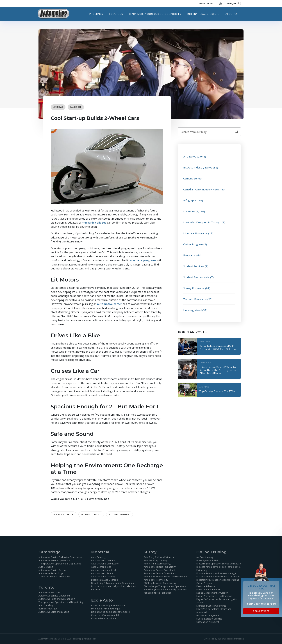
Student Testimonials (196, 277)
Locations (116, 14)
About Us (232, 14)
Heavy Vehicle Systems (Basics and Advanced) (214, 611)
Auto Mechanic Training (103, 577)
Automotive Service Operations (54, 560)
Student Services (194, 266)
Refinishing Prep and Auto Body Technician (165, 590)
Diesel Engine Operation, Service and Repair (219, 564)
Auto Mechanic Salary (102, 573)
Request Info (261, 611)
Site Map (77, 639)
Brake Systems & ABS (207, 560)
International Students (203, 14)
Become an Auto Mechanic (105, 580)
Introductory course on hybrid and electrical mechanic (114, 588)
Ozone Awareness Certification (54, 577)
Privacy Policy (90, 639)
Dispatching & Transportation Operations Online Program (218, 581)
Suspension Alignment (208, 622)
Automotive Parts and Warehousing (57, 599)
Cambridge (76, 107)
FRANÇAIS (231, 3)
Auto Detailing (46, 567)
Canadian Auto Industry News (202, 189)
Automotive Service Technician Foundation (60, 557)
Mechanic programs (120, 514)
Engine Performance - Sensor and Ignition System (217, 601)
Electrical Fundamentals (208, 590)
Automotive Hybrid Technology (160, 567)
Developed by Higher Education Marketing (224, 639)
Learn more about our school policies (155, 14)
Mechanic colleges (91, 514)
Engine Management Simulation (212, 593)
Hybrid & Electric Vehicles (209, 619)
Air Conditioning (205, 557)
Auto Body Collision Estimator (159, 557)
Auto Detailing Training (155, 560)
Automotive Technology (51, 573)
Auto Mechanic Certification (105, 564)
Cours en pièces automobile (106, 615)
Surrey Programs (194, 288)
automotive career (110, 304)
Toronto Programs (195, 299)
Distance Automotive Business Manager (217, 573)
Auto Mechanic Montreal (104, 570)
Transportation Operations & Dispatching (60, 564)
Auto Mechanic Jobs (101, 567)
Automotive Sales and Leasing (54, 612)
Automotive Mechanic (49, 592)
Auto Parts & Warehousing (157, 564)
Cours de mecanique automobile (108, 605)
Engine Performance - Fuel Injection (214, 596)
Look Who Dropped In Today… (202, 222)
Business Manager (48, 609)
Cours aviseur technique (104, 618)
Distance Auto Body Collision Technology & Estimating (218, 568)
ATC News (58, 107)
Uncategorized (192, 310)
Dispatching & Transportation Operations (112, 583)
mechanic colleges (94, 222)
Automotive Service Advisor (53, 570)
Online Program (193, 244)
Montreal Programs (195, 233)
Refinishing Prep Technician (158, 593)
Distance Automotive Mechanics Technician (218, 577)
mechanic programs (143, 260)
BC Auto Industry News (198, 167)
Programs (96, 14)
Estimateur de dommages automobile (111, 612)
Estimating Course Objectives (211, 606)
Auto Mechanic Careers (103, 560)
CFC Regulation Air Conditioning (160, 583)
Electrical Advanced (206, 586)
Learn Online (206, 3)
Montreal (205, 342)
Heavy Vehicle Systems (208, 615)
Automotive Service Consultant (159, 570)
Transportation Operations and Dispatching (61, 602)
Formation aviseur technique (106, 609)
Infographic (190, 200)
